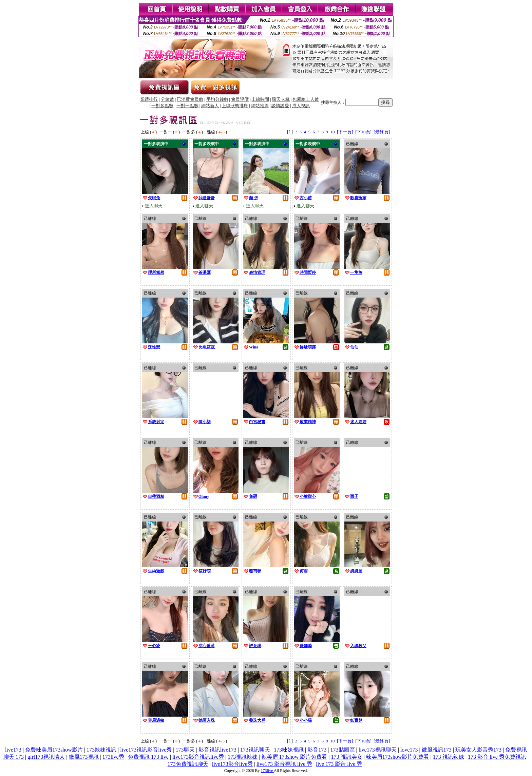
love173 (409, 750)
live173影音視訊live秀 (198, 757)
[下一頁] (345, 132)
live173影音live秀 (232, 764)
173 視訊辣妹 (449, 757)
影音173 (317, 750)
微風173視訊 (84, 757)
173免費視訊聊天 (188, 764)
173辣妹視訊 (101, 750)
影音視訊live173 (217, 750)
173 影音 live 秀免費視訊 (497, 757)
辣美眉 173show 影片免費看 (294, 757)
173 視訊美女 (347, 757)
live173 (13, 750)
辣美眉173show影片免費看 (398, 757)
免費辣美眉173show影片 (54, 750)
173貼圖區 (343, 750)
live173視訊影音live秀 (146, 750)
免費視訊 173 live (148, 757)
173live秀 (113, 757)
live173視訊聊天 (378, 750)
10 (333, 132)
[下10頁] (363, 132)
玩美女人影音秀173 (478, 750)
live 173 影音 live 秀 (339, 764)
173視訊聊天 (255, 750)
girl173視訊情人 (46, 757)
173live (267, 771)
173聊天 (185, 750)
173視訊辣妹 (243, 757)
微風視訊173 (437, 750)
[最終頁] (382, 132)
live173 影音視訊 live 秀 (284, 764)
